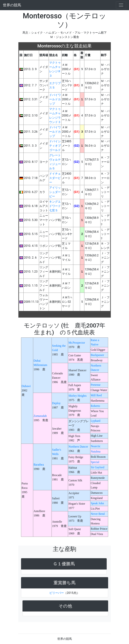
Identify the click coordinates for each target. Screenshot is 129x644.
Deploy (56, 403)
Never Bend (98, 514)
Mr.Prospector (77, 343)
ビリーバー (57, 593)
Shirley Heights (77, 396)
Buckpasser (97, 355)
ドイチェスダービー (55, 178)
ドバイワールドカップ (55, 99)
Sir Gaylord (98, 467)
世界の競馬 (12, 5)
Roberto (95, 406)
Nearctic (96, 446)
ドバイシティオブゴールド (55, 146)
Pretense (96, 385)
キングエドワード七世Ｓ (55, 206)
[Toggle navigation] (121, 5)
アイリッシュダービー (55, 192)
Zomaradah (40, 416)
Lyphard (96, 421)
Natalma (96, 451)
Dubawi (26, 386)
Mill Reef (96, 395)
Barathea (39, 465)
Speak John (97, 503)
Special (95, 462)
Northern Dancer (78, 447)
